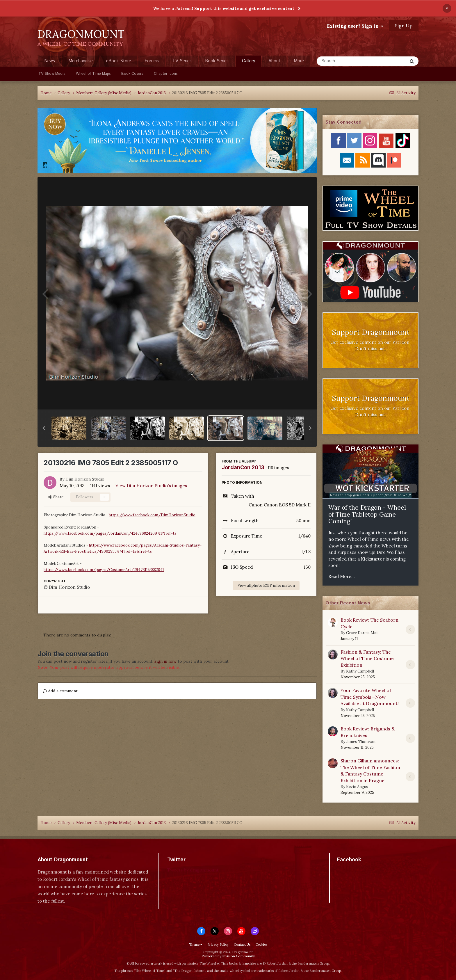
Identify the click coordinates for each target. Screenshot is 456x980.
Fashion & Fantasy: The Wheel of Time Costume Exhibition (367, 658)
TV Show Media (52, 74)
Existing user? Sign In (355, 26)
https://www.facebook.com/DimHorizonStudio (152, 515)
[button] (44, 428)
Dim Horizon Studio (85, 479)
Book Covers (132, 74)
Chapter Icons (166, 74)
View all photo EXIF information (266, 585)
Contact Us (242, 945)
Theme (196, 945)
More (299, 61)
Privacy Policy (218, 945)
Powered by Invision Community (228, 956)
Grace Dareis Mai (362, 633)
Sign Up (404, 26)
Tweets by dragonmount (193, 870)
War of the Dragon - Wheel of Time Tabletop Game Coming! (367, 514)
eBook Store (119, 61)
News (50, 61)
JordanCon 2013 (243, 467)
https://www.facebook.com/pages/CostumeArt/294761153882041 (104, 570)
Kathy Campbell (360, 671)
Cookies (261, 945)
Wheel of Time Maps (93, 74)
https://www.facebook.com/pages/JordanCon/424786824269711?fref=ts (110, 533)
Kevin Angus (357, 787)
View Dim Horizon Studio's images (151, 486)
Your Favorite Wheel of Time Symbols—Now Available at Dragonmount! (370, 697)
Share (56, 497)
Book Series (217, 61)
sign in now (165, 661)
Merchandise (81, 61)
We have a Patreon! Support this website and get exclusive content (224, 8)
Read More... (342, 576)
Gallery (249, 62)
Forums (152, 61)
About (274, 61)
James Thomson (361, 742)
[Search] (347, 61)
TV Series (182, 61)
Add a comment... (62, 691)
